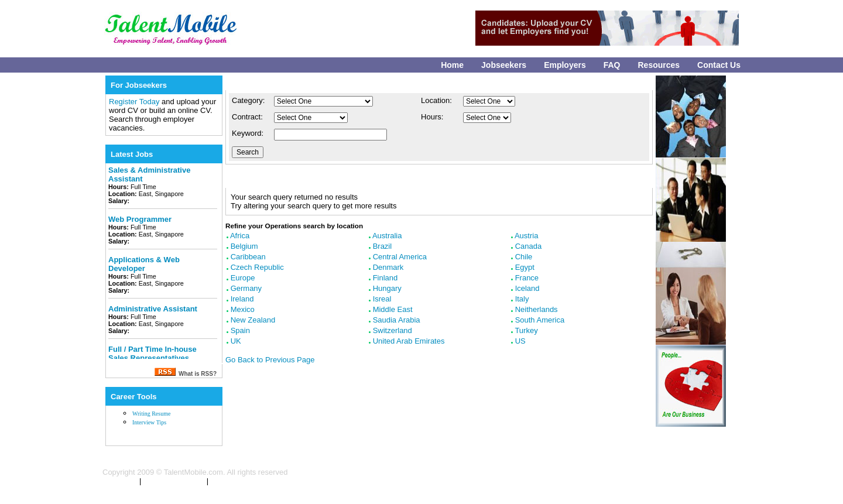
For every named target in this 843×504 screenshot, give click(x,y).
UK (236, 341)
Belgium (244, 246)
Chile (524, 257)
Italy (522, 299)
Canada (529, 246)
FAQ (612, 65)
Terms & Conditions (174, 481)
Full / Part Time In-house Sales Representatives (153, 354)
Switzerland (393, 330)
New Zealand (253, 320)
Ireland (242, 299)
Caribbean (248, 257)
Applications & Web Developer (144, 264)
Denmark (388, 267)
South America (540, 320)
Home (452, 65)
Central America (400, 257)
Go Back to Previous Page (270, 360)
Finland (385, 278)
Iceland (527, 288)
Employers (565, 65)
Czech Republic (257, 267)
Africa (240, 236)
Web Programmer (140, 219)
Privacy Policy (233, 481)
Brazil (383, 246)
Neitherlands (537, 309)
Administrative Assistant (153, 309)
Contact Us (719, 65)
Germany (246, 288)
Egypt (525, 267)
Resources (659, 65)
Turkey (526, 330)
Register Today (135, 102)
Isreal (382, 299)
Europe (243, 278)
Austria (526, 236)
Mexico (243, 309)
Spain (240, 330)
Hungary (387, 288)
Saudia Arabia (397, 320)
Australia (387, 236)
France (527, 278)
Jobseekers (504, 65)
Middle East (393, 309)
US (520, 341)
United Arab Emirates (409, 341)
